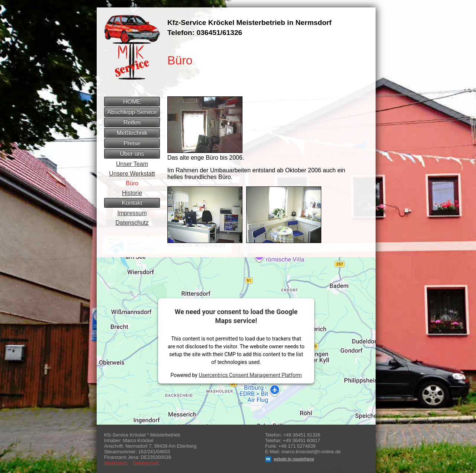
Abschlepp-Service (132, 112)
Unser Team (132, 164)
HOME (132, 101)
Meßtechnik (132, 133)
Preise (132, 143)
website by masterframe (290, 459)
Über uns (132, 154)
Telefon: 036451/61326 (205, 33)
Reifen (132, 122)
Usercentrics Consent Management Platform (250, 375)
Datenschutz (132, 223)
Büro (132, 183)
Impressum (132, 213)
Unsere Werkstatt (132, 174)
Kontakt (132, 203)
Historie (132, 193)
